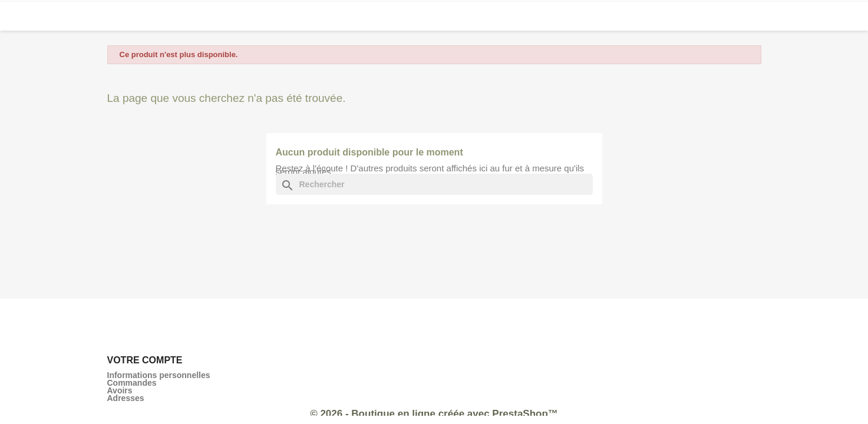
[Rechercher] (434, 184)
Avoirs (120, 390)
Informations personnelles (159, 375)
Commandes (132, 383)
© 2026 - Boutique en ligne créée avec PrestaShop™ (434, 414)
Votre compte (145, 360)
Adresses (126, 398)
